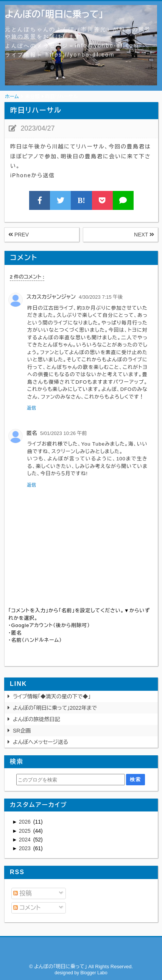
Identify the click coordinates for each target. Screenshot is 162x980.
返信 (31, 408)
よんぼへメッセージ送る (40, 742)
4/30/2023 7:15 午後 (101, 297)
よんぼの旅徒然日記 (36, 719)
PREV (19, 235)
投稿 (22, 893)
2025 (26, 831)
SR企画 (22, 731)
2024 (26, 840)
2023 (26, 848)
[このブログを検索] (70, 780)
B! (81, 200)
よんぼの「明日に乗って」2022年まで (55, 708)
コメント (27, 908)
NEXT (144, 235)
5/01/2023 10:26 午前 (64, 433)
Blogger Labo (94, 973)
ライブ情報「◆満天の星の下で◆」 (52, 696)
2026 (26, 822)
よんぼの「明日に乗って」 (54, 14)
